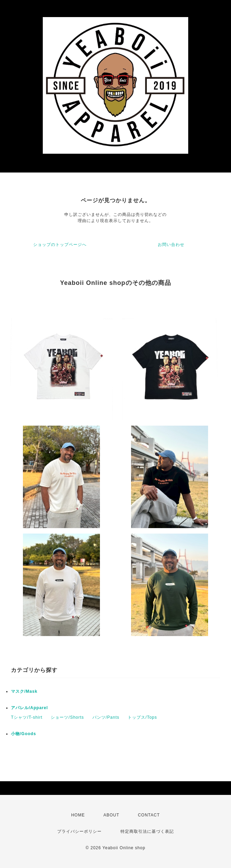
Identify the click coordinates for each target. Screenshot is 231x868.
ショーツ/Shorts (67, 717)
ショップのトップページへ (60, 245)
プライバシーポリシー (79, 831)
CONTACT (149, 815)
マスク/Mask (24, 691)
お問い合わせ (171, 245)
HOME (78, 815)
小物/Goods (23, 734)
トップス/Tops (142, 717)
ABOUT (111, 815)
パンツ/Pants (106, 717)
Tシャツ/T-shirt (27, 717)
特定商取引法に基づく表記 (147, 831)
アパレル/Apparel (29, 708)
